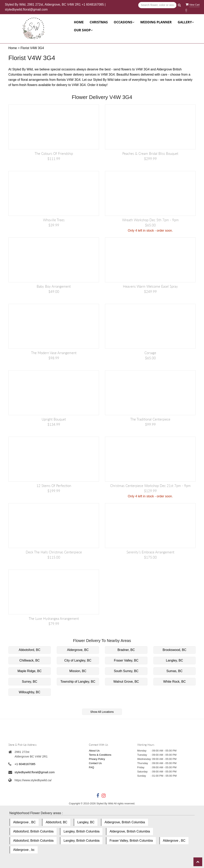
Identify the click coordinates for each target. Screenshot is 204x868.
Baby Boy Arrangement (54, 286)
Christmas (99, 22)
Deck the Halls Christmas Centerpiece (54, 552)
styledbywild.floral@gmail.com (26, 9)
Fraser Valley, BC (126, 660)
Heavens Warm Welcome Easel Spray (150, 286)
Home (79, 22)
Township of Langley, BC (78, 682)
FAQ (91, 767)
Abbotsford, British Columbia (33, 831)
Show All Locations (102, 712)
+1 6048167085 (93, 4)
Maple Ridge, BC (30, 671)
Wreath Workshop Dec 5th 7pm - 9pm (150, 220)
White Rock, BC (174, 682)
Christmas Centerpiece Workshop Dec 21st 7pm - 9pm (150, 486)
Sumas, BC (174, 671)
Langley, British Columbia (81, 831)
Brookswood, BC (174, 650)
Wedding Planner (156, 22)
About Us (94, 751)
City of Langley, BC (78, 660)
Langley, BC (175, 660)
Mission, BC (78, 671)
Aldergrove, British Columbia (125, 822)
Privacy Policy (97, 759)
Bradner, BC (126, 650)
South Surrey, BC (126, 671)
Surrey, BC (30, 682)
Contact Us (95, 763)
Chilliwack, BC (29, 660)
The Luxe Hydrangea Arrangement (54, 619)
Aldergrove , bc (24, 850)
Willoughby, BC (29, 692)
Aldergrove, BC (78, 650)
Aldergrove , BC (24, 822)
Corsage (150, 353)
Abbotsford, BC (30, 650)
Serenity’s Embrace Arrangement (150, 552)
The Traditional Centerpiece (150, 419)
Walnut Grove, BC (126, 682)
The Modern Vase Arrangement (54, 353)
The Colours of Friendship (54, 154)
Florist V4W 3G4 (32, 48)
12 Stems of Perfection (54, 486)
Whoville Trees (54, 220)
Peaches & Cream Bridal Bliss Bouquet (150, 154)
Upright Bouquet (54, 419)
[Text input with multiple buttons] (157, 5)
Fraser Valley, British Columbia (131, 841)
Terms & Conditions (100, 755)
